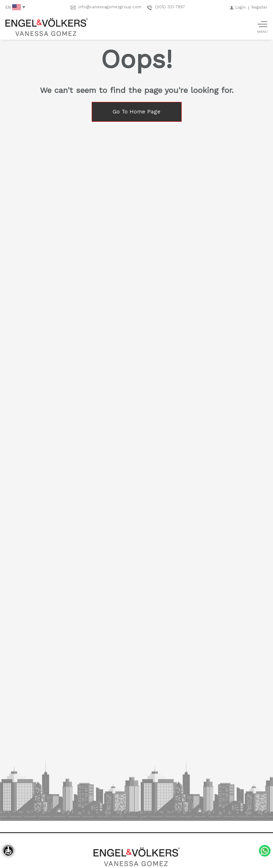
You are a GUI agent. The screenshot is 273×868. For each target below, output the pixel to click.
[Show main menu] (262, 27)
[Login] (238, 7)
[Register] (260, 7)
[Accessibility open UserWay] (8, 851)
